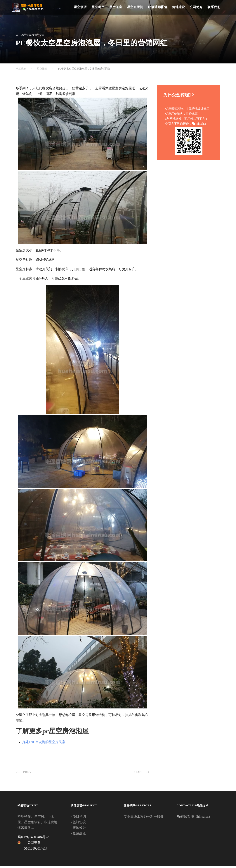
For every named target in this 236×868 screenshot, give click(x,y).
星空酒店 (80, 7)
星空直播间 (135, 7)
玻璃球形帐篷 (158, 7)
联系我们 (214, 7)
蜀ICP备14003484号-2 (33, 839)
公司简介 (196, 7)
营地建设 (178, 7)
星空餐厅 (98, 7)
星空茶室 (116, 7)
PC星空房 (26, 35)
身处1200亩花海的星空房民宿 (44, 744)
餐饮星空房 (38, 35)
